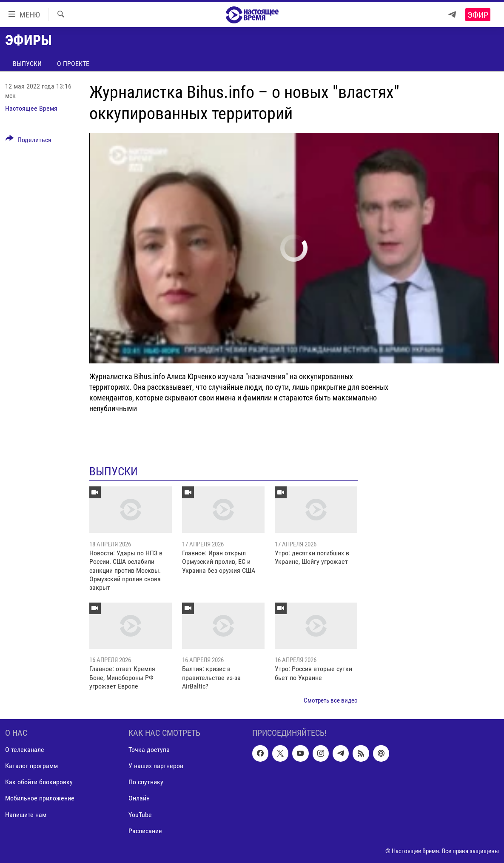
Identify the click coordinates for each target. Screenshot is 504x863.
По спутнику (146, 782)
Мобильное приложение (40, 798)
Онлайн (139, 798)
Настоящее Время (31, 108)
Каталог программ (31, 766)
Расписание (145, 831)
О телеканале (25, 750)
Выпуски (27, 64)
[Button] (28, 141)
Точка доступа (149, 750)
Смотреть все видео (331, 700)
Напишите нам (26, 815)
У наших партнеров (156, 766)
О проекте (73, 64)
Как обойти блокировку (39, 782)
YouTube (140, 815)
